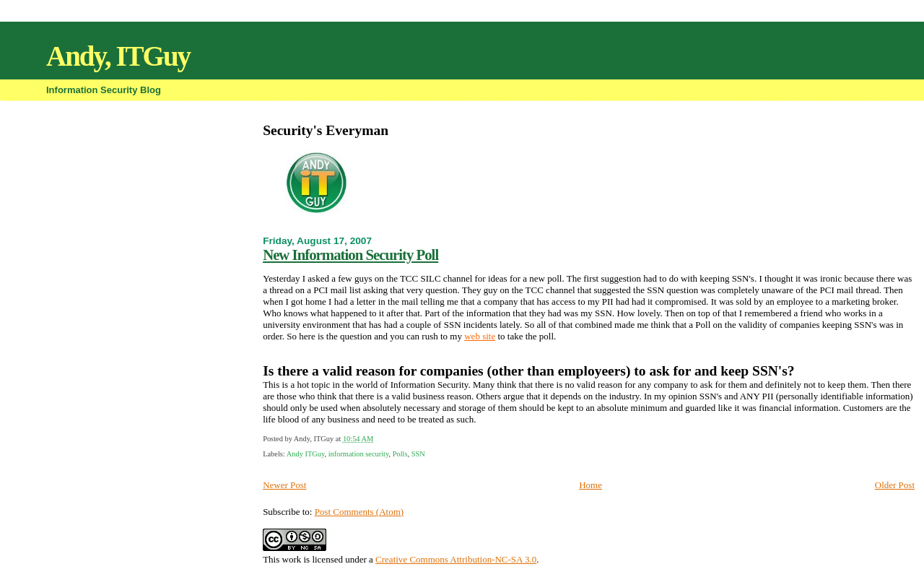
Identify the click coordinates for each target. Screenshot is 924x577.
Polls (400, 454)
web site (480, 336)
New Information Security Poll (350, 255)
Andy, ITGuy (118, 56)
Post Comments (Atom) (359, 512)
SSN (418, 454)
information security (359, 454)
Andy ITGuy (306, 454)
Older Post (895, 485)
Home (590, 485)
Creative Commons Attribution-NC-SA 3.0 (456, 559)
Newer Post (284, 485)
